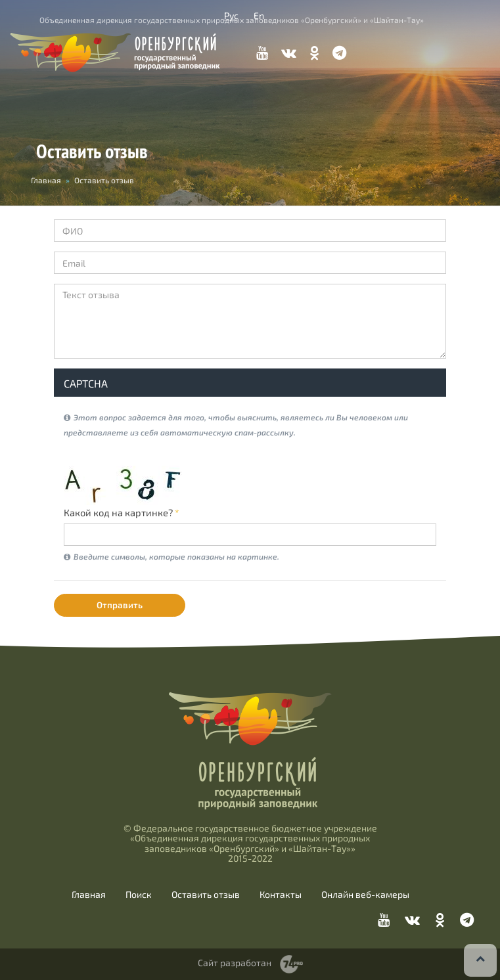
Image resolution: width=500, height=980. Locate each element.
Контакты (281, 895)
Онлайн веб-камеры (365, 895)
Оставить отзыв (206, 895)
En (259, 15)
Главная (89, 895)
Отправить (120, 605)
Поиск (139, 895)
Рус (231, 15)
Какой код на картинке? (122, 512)
